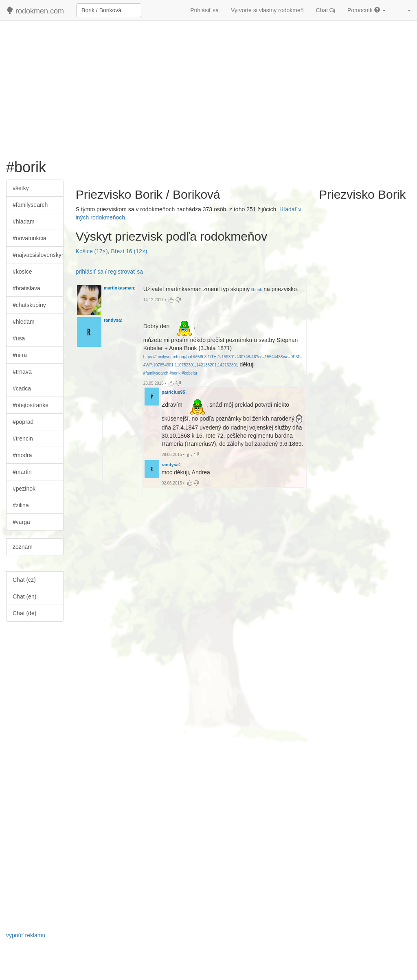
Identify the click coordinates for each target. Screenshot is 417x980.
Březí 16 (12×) (129, 251)
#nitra (20, 355)
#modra (22, 455)
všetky (21, 188)
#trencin (23, 438)
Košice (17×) (92, 251)
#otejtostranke (31, 405)
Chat (326, 10)
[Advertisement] (208, 86)
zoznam (23, 547)
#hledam (24, 322)
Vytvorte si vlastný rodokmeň (267, 10)
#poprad (23, 422)
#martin (22, 472)
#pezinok (24, 489)
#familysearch (30, 205)
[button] (404, 10)
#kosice (22, 272)
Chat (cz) (24, 580)
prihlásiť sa (90, 272)
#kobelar (189, 373)
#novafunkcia (30, 238)
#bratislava (26, 288)
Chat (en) (24, 596)
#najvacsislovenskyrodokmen (38, 255)
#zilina (21, 505)
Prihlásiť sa (204, 10)
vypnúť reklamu (26, 935)
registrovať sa (126, 272)
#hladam (24, 221)
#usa (19, 338)
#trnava (22, 372)
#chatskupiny (29, 305)
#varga (21, 522)
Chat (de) (24, 613)
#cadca (22, 388)
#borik (256, 290)
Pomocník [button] (367, 10)
